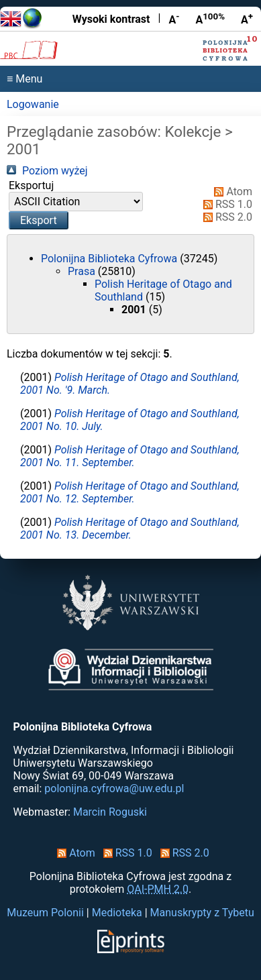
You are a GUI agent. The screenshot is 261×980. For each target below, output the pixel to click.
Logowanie (33, 104)
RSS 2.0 (225, 217)
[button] (39, 220)
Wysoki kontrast (111, 19)
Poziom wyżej (47, 171)
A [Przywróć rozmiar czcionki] (210, 19)
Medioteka (117, 913)
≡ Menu (24, 79)
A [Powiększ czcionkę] (247, 19)
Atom (230, 192)
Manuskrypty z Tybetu (202, 913)
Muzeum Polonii (45, 913)
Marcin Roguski (110, 812)
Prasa (83, 271)
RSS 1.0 (225, 204)
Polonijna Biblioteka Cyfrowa (110, 259)
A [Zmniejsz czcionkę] (174, 19)
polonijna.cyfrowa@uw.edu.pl (114, 788)
